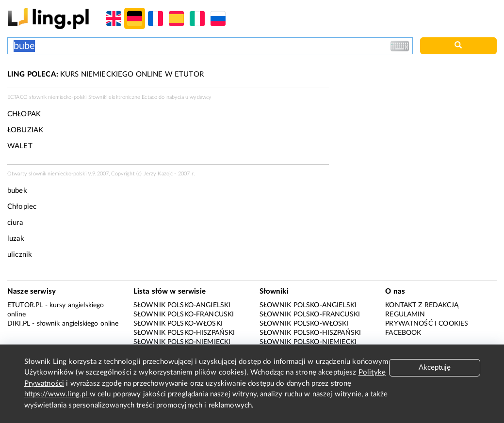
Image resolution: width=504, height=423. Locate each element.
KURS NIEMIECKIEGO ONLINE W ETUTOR (106, 74)
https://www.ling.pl (57, 394)
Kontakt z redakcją (422, 305)
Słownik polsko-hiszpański (184, 333)
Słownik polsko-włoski (178, 324)
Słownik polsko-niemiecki (182, 342)
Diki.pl (19, 324)
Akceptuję (435, 368)
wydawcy (201, 97)
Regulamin (405, 314)
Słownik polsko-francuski (184, 314)
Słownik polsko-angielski (182, 305)
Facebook (403, 333)
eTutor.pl (25, 305)
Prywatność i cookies (427, 324)
